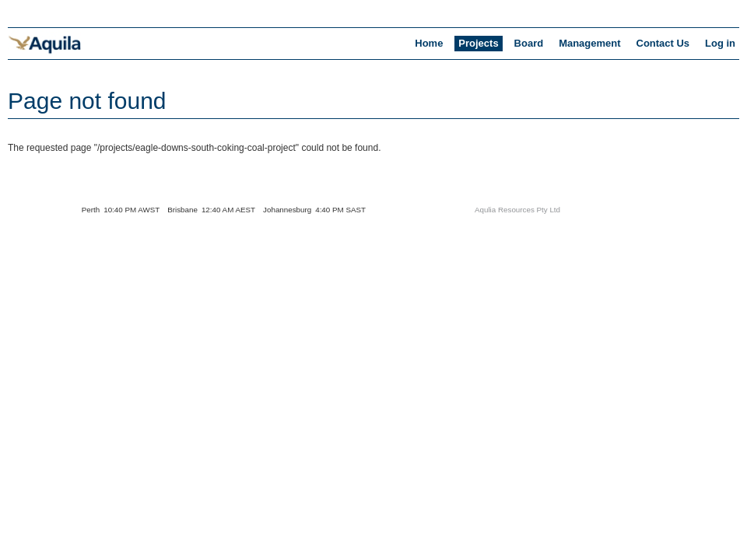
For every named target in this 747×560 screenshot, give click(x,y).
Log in (720, 43)
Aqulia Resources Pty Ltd (517, 210)
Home (429, 43)
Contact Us (663, 43)
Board (529, 43)
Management (589, 43)
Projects (478, 43)
